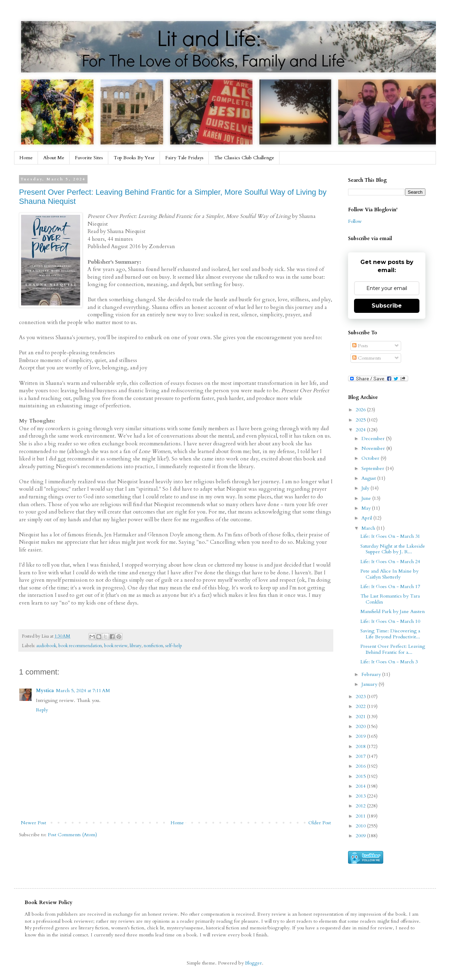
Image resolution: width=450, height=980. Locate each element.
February (372, 674)
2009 (361, 836)
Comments (367, 358)
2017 (361, 756)
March (369, 528)
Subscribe (387, 306)
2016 (361, 766)
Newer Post (33, 823)
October (371, 458)
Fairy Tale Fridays (184, 158)
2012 (361, 806)
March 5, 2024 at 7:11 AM (83, 691)
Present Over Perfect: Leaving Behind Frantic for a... (393, 649)
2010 (361, 826)
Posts (360, 346)
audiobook (46, 646)
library (136, 646)
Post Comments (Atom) (72, 835)
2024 (361, 430)
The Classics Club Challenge (244, 158)
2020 (361, 726)
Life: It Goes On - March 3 (389, 662)
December (374, 439)
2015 (361, 776)
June (367, 498)
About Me (54, 158)
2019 (361, 736)
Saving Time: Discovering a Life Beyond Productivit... (390, 634)
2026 (361, 410)
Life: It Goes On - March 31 (390, 536)
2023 (361, 697)
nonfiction (153, 646)
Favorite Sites (89, 158)
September (374, 468)
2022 (361, 706)
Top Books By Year (134, 158)
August (369, 478)
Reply (42, 710)
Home (26, 158)
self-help (174, 646)
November (374, 448)
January (370, 684)
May (367, 508)
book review (116, 646)
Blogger (253, 963)
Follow (355, 221)
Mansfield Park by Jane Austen (393, 611)
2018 (361, 746)
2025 (361, 420)
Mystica (45, 691)
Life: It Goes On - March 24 (390, 562)
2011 (361, 816)
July (366, 488)
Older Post (320, 823)
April (367, 518)
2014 (361, 786)
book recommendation (80, 646)
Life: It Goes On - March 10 (390, 621)
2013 (361, 796)
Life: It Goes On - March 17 (390, 586)
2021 (361, 717)
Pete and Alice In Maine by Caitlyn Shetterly (389, 574)
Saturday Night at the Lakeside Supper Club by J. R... (393, 549)
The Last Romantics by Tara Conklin (390, 599)
